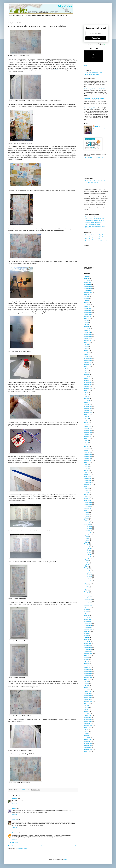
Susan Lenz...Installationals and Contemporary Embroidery (93, 73)
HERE (56, 70)
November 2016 (88, 505)
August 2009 (87, 679)
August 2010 (87, 655)
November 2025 (88, 288)
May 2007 (86, 733)
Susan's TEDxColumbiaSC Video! (94, 158)
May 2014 (86, 565)
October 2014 (87, 555)
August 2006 (87, 751)
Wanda (14, 808)
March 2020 (87, 425)
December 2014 (88, 551)
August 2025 (87, 294)
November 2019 (88, 433)
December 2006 (88, 743)
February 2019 (87, 451)
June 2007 (86, 731)
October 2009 (87, 675)
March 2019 (87, 449)
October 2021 (87, 386)
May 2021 (86, 396)
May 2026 (86, 276)
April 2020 (86, 423)
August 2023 (87, 342)
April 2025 (86, 302)
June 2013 (86, 587)
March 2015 (87, 545)
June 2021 (86, 395)
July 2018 (86, 465)
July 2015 (86, 537)
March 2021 (87, 401)
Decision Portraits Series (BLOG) (94, 222)
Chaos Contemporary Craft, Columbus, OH (96, 241)
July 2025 (86, 296)
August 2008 (87, 703)
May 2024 (86, 324)
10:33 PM (15, 803)
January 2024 (87, 332)
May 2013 (86, 589)
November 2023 (88, 336)
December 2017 (88, 479)
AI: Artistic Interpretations (90, 108)
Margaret (15, 799)
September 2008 (88, 701)
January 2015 (87, 549)
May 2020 (86, 421)
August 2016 (87, 511)
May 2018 (86, 469)
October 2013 (87, 579)
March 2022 (87, 376)
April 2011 (86, 639)
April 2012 (86, 615)
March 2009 (87, 689)
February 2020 (87, 427)
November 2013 (88, 577)
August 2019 (87, 439)
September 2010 (88, 653)
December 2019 (88, 431)
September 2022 (88, 364)
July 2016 (86, 513)
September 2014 (88, 557)
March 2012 (87, 617)
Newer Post (11, 846)
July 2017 (86, 489)
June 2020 (86, 419)
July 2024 (86, 320)
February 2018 (87, 475)
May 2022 (86, 372)
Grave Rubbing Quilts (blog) (92, 224)
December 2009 (88, 671)
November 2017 (88, 481)
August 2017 (87, 487)
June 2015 (86, 539)
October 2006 (87, 748)
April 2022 (86, 374)
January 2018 (87, 477)
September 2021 (88, 389)
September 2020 (88, 413)
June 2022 (86, 370)
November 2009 (88, 673)
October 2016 (87, 507)
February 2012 (87, 619)
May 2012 (86, 613)
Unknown (15, 833)
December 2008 (88, 695)
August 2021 (87, 390)
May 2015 (86, 541)
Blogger (65, 859)
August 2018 (87, 463)
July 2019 (86, 441)
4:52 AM (14, 815)
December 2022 (88, 358)
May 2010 (86, 661)
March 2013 (87, 593)
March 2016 (87, 521)
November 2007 (88, 721)
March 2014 (87, 569)
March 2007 (87, 737)
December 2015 (88, 527)
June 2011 (86, 635)
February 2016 (87, 523)
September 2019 (88, 437)
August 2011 (87, 631)
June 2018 (86, 467)
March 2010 (87, 665)
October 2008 (87, 699)
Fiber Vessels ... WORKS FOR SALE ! (95, 220)
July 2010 (86, 657)
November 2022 (88, 360)
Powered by (96, 44)
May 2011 (86, 637)
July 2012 (86, 609)
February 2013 (87, 595)
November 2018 (88, 457)
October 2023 (87, 338)
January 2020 (87, 429)
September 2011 (88, 629)
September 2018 (88, 461)
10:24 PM (15, 828)
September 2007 (88, 725)
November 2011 (88, 625)
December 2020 (88, 407)
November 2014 (88, 553)
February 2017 (87, 499)
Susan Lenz (87, 64)
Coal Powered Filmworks (99, 64)
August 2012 (87, 607)
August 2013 (87, 583)
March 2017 (87, 497)
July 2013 (86, 585)
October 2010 (87, 651)
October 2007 (87, 723)
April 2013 (86, 591)
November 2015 (88, 529)
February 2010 (87, 667)
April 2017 (86, 495)
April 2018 (86, 471)
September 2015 (88, 533)
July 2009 (86, 681)
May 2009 (86, 685)
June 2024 (86, 322)
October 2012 (87, 603)
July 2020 (86, 417)
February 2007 (87, 739)
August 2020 (87, 415)
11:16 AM (15, 839)
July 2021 (86, 392)
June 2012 (86, 611)
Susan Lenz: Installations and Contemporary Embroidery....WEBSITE (95, 218)
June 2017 (86, 491)
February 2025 (87, 306)
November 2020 (88, 409)
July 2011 (86, 633)
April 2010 (86, 663)
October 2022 (87, 362)
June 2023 (86, 346)
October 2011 (87, 627)
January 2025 (87, 308)
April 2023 (86, 350)
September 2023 (88, 340)
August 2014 (87, 559)
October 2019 (87, 435)
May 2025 (86, 300)
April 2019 (86, 447)
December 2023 (88, 334)
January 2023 (87, 356)
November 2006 (88, 745)
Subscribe (96, 38)
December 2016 (88, 503)
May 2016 (86, 517)
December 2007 (88, 719)
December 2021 (88, 382)
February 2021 (87, 402)
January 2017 (87, 501)
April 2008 (86, 711)
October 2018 (87, 459)
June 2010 (86, 659)
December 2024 (88, 310)
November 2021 (88, 384)
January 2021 (87, 405)
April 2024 (86, 326)
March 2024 (87, 328)
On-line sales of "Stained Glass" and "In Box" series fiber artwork (95, 182)
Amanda (15, 820)
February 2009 (87, 691)
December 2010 (88, 647)
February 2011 (87, 643)
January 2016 (87, 525)
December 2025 (88, 286)
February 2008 (87, 715)
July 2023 (86, 344)
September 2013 (88, 581)
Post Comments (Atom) (21, 849)
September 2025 (88, 292)
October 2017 (87, 483)
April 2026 (86, 278)
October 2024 (87, 314)
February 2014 (87, 571)
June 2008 (86, 707)
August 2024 (87, 318)
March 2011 (87, 641)
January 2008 (87, 717)
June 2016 (86, 515)
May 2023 (86, 348)
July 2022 (86, 368)
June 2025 (86, 298)
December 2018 (88, 455)
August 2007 (87, 727)
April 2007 (86, 735)
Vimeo (85, 66)
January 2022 (87, 380)
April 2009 (86, 687)
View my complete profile (99, 129)
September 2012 (88, 605)
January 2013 (87, 597)
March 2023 (87, 352)
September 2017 (88, 485)
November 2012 (88, 601)
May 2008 (86, 709)
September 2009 (88, 677)
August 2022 (87, 366)
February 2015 (87, 547)
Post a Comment (15, 843)
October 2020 (87, 411)
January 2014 (87, 573)
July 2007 (86, 729)
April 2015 (86, 543)
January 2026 (87, 284)
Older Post (74, 846)
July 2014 (86, 561)
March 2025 (87, 304)
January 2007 (87, 741)
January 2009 (87, 693)
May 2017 (86, 493)
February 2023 (87, 354)
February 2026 (87, 282)
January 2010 (87, 669)
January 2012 (87, 621)
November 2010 (88, 649)
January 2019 (87, 453)
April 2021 (86, 399)
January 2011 (87, 645)
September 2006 (88, 749)
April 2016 (86, 519)
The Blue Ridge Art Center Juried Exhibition (95, 89)
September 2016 (88, 509)
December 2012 (88, 599)
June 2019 (86, 443)
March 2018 (87, 473)
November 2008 (88, 697)
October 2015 (87, 531)
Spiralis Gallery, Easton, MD (92, 239)
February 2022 (87, 378)
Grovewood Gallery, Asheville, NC (94, 235)
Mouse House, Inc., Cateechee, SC (94, 237)
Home (43, 846)
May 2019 (86, 445)
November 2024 (88, 312)
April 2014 (86, 567)
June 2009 (86, 683)
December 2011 (88, 623)
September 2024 (88, 316)
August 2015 (87, 535)
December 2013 (88, 575)
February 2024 (87, 330)
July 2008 (86, 705)
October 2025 (87, 290)
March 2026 (87, 280)
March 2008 (87, 713)
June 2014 (86, 563)
